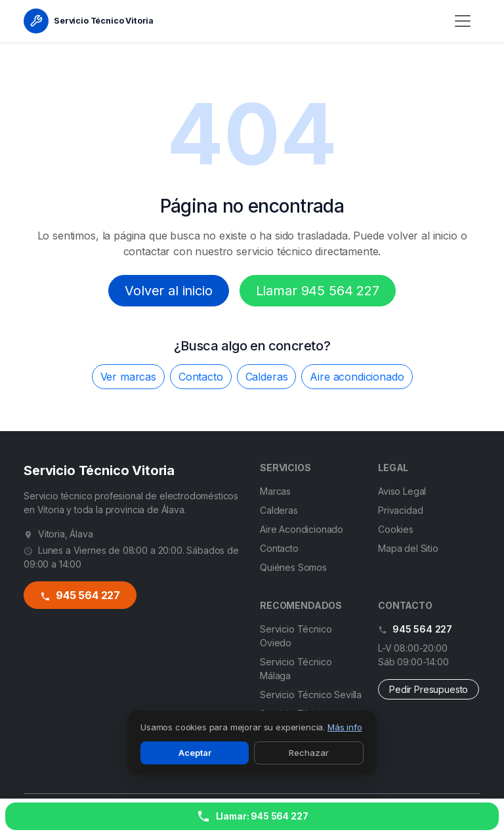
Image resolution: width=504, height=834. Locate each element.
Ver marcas (128, 377)
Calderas (267, 377)
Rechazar (309, 753)
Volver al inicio (168, 291)
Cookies (396, 529)
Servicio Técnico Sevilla (311, 695)
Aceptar (195, 753)
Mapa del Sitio (408, 548)
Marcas (275, 491)
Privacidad (400, 510)
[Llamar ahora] (252, 816)
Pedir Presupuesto (429, 689)
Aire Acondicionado (302, 529)
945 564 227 (80, 595)
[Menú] (463, 21)
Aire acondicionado (357, 377)
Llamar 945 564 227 (318, 291)
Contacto (201, 377)
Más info (345, 727)
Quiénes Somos (293, 567)
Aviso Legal (402, 491)
